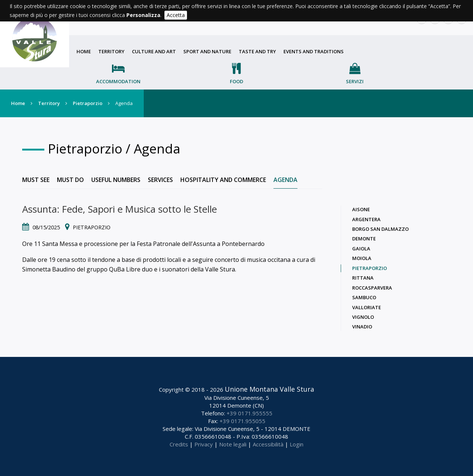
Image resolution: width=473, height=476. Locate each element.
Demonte (364, 239)
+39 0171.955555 (249, 413)
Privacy (204, 444)
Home (84, 51)
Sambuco (364, 297)
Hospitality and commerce (223, 180)
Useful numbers (116, 180)
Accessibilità (268, 444)
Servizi (355, 81)
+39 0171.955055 (242, 421)
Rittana (363, 278)
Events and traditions (314, 51)
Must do (70, 180)
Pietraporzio (88, 103)
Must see (36, 180)
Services (160, 180)
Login (297, 444)
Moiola (362, 258)
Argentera (366, 219)
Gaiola (361, 249)
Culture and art (154, 51)
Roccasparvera (372, 288)
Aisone (361, 209)
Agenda (285, 180)
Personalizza (143, 15)
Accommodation (118, 81)
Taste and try (257, 51)
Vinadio (362, 327)
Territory (111, 51)
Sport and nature (207, 51)
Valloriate (367, 307)
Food (236, 81)
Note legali (233, 444)
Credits (179, 444)
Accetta (176, 15)
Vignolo (363, 317)
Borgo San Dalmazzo (380, 229)
